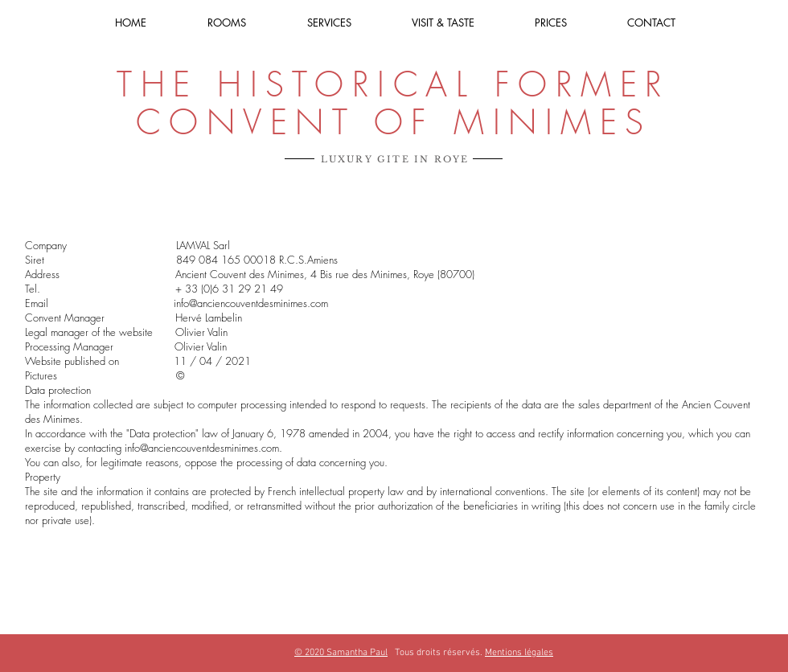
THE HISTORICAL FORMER (394, 84)
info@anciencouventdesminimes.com (251, 303)
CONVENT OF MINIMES (394, 122)
